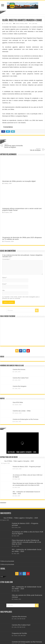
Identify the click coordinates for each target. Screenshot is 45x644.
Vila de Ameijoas (30, 150)
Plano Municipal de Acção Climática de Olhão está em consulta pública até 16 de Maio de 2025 (26, 542)
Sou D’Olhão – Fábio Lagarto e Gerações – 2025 (22, 452)
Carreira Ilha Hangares (20, 386)
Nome (5, 278)
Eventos (22, 24)
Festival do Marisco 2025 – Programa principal (27, 467)
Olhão (26, 24)
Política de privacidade (7, 561)
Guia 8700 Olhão (18, 402)
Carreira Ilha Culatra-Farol (21, 378)
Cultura (17, 24)
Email (4, 284)
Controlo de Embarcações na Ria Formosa (25, 419)
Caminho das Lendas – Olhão (22, 411)
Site (3, 290)
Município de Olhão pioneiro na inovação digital (19, 181)
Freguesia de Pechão (19, 633)
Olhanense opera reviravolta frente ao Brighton (15, 146)
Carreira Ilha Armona (19, 369)
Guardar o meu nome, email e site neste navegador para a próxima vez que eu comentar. (21, 298)
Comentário (6, 259)
